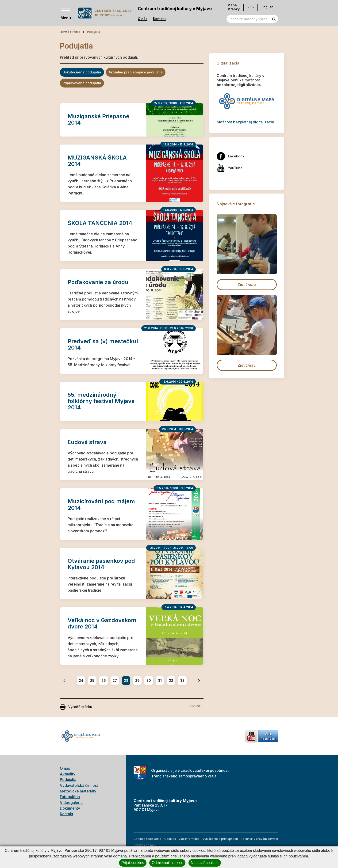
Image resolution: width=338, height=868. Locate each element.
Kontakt (159, 19)
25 (92, 680)
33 (182, 680)
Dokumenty (70, 808)
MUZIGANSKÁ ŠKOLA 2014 (97, 161)
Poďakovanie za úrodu (98, 282)
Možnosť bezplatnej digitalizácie (245, 122)
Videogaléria (71, 803)
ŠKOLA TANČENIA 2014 (100, 223)
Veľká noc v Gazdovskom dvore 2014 (102, 623)
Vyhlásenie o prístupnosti (220, 839)
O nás (143, 19)
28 (126, 680)
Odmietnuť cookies (167, 863)
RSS (251, 7)
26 (104, 680)
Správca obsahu (145, 845)
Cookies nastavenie (147, 839)
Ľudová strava (87, 442)
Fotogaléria (70, 797)
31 (160, 680)
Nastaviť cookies (205, 863)
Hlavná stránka (70, 32)
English (267, 7)
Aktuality (68, 774)
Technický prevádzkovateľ (259, 839)
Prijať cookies (133, 863)
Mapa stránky (234, 7)
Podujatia (68, 780)
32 (171, 680)
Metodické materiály (78, 791)
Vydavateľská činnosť (79, 785)
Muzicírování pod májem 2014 (101, 504)
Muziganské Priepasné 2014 (98, 119)
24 (81, 680)
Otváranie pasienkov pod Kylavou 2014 (101, 564)
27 (115, 680)
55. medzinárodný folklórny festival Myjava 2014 (101, 401)
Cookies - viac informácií (182, 839)
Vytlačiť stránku (76, 707)
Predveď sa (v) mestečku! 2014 (103, 344)
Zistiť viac (247, 285)
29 (137, 680)
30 (149, 680)
